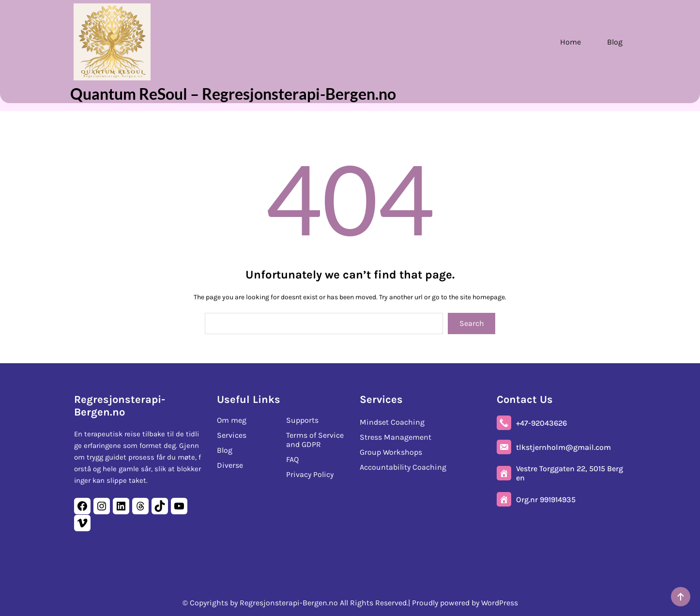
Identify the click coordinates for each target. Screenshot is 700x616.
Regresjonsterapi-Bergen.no (120, 405)
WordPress (500, 603)
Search (472, 323)
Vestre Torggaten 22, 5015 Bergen (570, 472)
